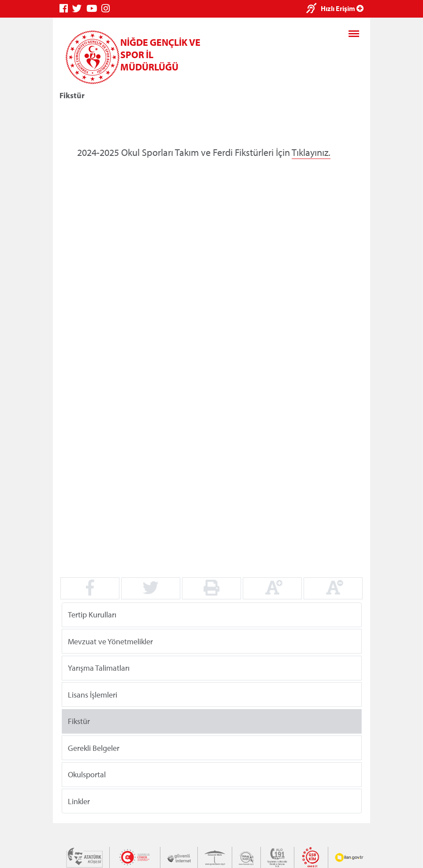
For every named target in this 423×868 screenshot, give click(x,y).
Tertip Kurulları (92, 615)
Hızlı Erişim (342, 8)
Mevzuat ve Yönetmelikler (110, 641)
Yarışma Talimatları (99, 668)
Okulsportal (87, 774)
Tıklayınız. (311, 152)
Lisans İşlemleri (93, 694)
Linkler (79, 801)
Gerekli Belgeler (94, 748)
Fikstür (79, 721)
